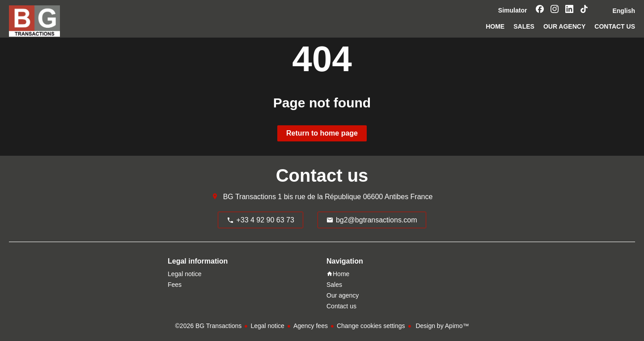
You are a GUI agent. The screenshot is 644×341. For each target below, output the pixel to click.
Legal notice (267, 326)
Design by (442, 326)
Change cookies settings (371, 326)
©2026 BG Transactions (209, 326)
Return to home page (322, 133)
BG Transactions (250, 197)
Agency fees (311, 326)
